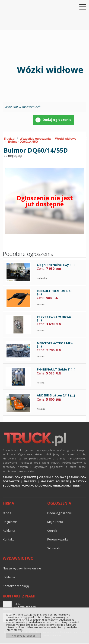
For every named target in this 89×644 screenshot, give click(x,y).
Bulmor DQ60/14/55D (23, 142)
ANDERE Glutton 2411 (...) (56, 395)
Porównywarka (58, 539)
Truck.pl (10, 139)
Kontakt (8, 539)
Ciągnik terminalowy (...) (56, 265)
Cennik (52, 531)
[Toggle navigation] (80, 6)
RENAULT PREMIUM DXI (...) (54, 292)
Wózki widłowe (66, 139)
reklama (9, 531)
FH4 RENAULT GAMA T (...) (56, 369)
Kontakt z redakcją (16, 586)
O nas (7, 513)
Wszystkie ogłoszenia (35, 139)
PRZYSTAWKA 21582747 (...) (54, 319)
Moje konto (55, 522)
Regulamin (10, 522)
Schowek (54, 548)
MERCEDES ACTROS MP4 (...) (55, 345)
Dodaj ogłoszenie (60, 513)
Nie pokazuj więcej (23, 636)
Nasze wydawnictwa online (22, 568)
